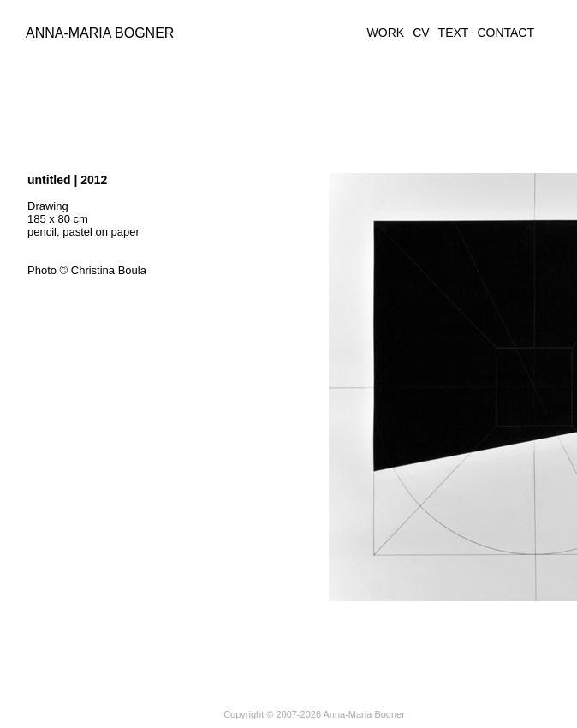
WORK (386, 33)
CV (421, 33)
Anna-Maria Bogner (100, 33)
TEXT (454, 33)
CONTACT (506, 33)
